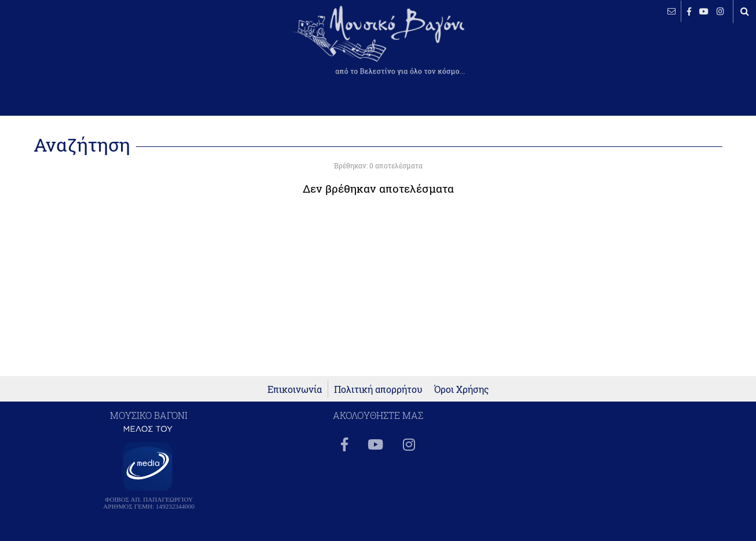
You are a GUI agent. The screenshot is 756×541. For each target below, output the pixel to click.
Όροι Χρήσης (462, 389)
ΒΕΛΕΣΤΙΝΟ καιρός (71, 49)
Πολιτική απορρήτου (378, 389)
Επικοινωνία (295, 389)
